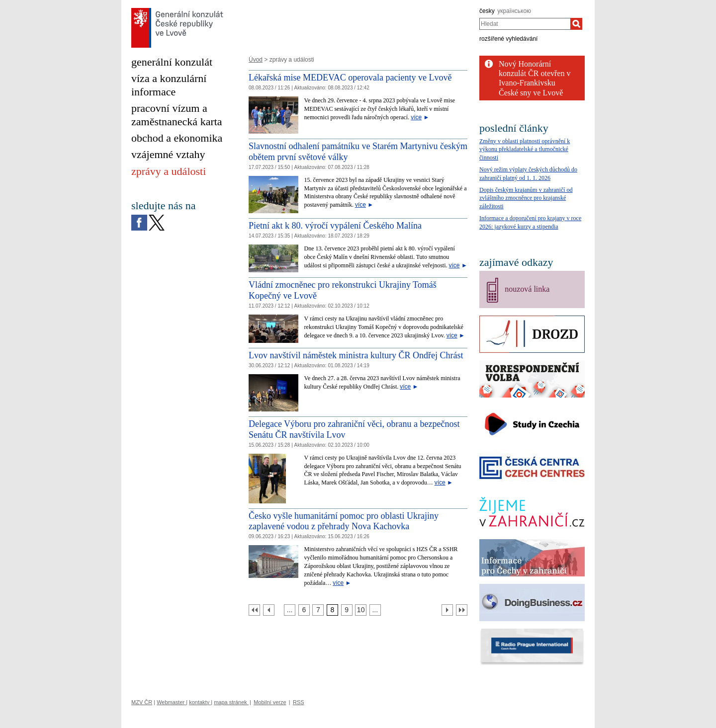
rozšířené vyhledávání (508, 39)
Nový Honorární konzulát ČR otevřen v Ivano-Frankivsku (535, 73)
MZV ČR (142, 702)
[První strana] (254, 610)
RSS (299, 702)
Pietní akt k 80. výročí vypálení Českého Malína (335, 226)
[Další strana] (447, 610)
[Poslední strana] (462, 610)
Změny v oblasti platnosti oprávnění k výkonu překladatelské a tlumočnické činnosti (525, 150)
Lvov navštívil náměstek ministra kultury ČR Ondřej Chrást (356, 355)
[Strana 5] (290, 610)
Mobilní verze (270, 702)
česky (487, 11)
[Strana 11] (375, 610)
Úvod (256, 60)
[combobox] (525, 24)
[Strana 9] (347, 610)
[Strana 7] (318, 610)
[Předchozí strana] (269, 610)
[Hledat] (576, 24)
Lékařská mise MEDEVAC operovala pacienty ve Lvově (350, 78)
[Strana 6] (304, 610)
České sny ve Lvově (531, 93)
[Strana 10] (361, 610)
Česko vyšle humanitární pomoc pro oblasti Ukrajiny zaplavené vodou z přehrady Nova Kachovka (344, 521)
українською (514, 11)
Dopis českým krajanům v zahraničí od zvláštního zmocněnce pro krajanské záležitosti (526, 198)
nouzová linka (527, 289)
